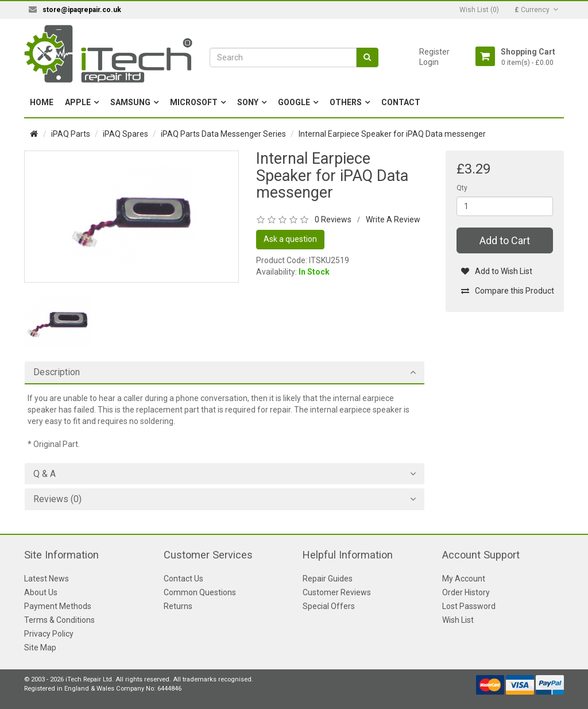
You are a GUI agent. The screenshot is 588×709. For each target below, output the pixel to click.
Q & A (45, 474)
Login (429, 62)
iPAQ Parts (71, 134)
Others (346, 102)
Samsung (130, 102)
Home (42, 102)
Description (57, 372)
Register (434, 52)
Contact (401, 102)
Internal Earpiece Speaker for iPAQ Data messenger (392, 134)
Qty (462, 188)
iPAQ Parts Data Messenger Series (223, 134)
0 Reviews (333, 219)
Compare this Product (507, 291)
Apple (78, 102)
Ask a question (290, 239)
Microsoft (194, 102)
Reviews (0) (57, 499)
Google (294, 102)
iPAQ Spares (125, 134)
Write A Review (393, 219)
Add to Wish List (496, 271)
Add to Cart (505, 240)
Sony (248, 102)
